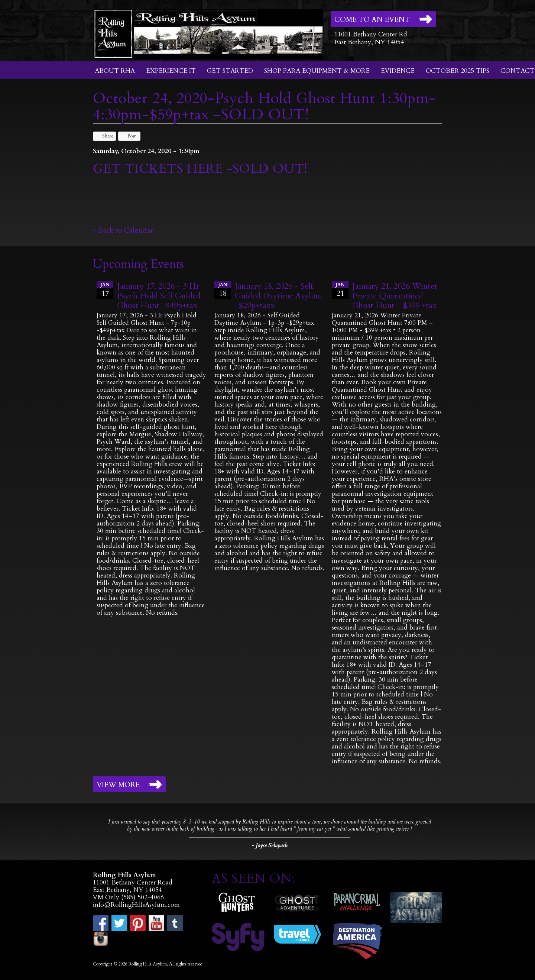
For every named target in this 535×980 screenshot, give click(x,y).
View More (118, 785)
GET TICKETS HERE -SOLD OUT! (200, 169)
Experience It (171, 71)
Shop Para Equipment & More (317, 71)
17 (105, 290)
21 (340, 290)
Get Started (230, 71)
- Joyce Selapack (269, 845)
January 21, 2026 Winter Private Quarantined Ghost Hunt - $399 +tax (395, 296)
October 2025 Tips (458, 71)
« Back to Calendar (123, 230)
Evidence (398, 71)
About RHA (115, 71)
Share (104, 136)
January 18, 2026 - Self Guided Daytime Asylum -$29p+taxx (278, 296)
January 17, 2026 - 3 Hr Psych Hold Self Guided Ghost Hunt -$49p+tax (159, 296)
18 (223, 290)
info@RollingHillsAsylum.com (136, 905)
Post (128, 136)
